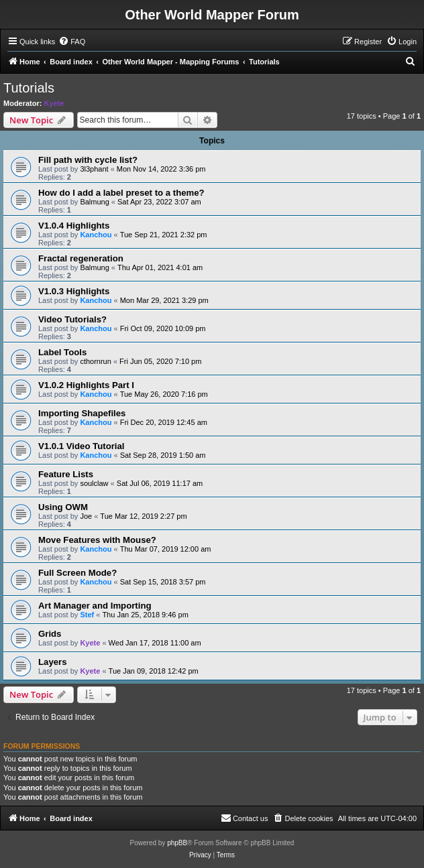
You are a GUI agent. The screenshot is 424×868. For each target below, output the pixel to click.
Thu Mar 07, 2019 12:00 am (166, 549)
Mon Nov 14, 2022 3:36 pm (161, 169)
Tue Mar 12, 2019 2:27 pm (143, 516)
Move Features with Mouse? (97, 540)
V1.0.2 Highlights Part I (86, 385)
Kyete (54, 103)
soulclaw (94, 483)
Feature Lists (66, 474)
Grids (50, 634)
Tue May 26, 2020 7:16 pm (164, 394)
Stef (87, 615)
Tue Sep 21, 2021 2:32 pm (164, 235)
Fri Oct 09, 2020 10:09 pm (163, 328)
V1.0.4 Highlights (74, 226)
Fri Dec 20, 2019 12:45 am (164, 422)
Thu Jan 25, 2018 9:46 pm (145, 615)
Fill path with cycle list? (88, 160)
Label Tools (62, 352)
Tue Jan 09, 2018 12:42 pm (154, 671)
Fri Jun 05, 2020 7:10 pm (160, 361)
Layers (53, 662)
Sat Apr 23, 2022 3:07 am (159, 202)
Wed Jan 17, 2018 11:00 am (155, 643)
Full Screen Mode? (77, 573)
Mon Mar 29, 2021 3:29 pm (164, 300)
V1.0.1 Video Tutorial (82, 446)
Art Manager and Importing (95, 606)
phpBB (177, 843)
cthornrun (95, 361)
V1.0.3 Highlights (74, 291)
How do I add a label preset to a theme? (121, 193)
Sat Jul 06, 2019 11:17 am (160, 483)
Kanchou (96, 235)
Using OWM (63, 507)
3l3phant (94, 169)
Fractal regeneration (81, 258)
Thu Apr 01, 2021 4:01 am (160, 267)
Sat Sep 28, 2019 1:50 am (163, 455)
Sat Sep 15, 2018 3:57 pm (163, 582)
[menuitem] (72, 42)
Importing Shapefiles (82, 413)
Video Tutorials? (72, 319)
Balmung (94, 202)
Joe (86, 516)
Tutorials (29, 88)
